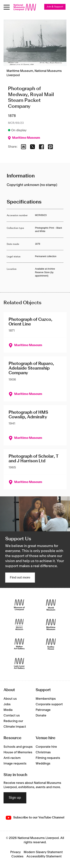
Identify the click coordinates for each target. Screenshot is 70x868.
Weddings (43, 764)
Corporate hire (46, 747)
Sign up (15, 798)
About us (10, 699)
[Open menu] (7, 7)
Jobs (7, 704)
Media (8, 710)
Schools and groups (18, 747)
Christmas (43, 752)
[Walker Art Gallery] (19, 644)
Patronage (43, 710)
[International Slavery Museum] (19, 625)
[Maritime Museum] (51, 625)
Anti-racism (12, 758)
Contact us (12, 716)
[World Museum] (51, 605)
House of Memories (18, 752)
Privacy (15, 852)
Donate (41, 716)
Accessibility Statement (44, 856)
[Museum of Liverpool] (19, 605)
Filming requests (48, 758)
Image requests (15, 764)
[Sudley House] (51, 644)
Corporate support (49, 704)
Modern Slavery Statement (43, 852)
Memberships (46, 699)
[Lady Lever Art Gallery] (19, 664)
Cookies (17, 856)
